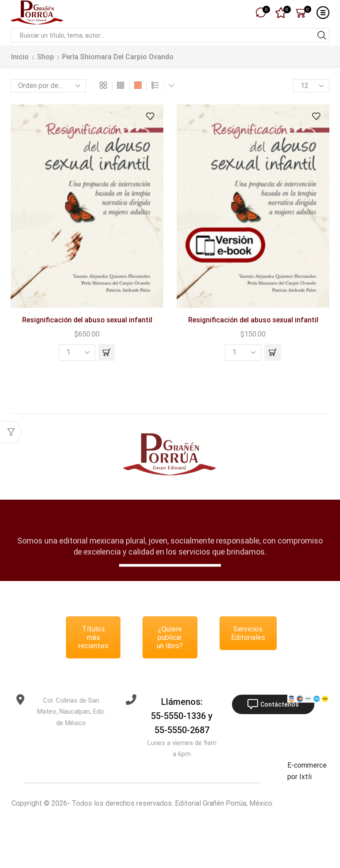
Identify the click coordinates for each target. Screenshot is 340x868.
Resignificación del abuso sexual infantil (87, 320)
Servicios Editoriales (248, 633)
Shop (46, 57)
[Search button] (322, 35)
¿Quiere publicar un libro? (170, 637)
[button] (107, 352)
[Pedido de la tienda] (48, 86)
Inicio (20, 57)
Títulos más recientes (93, 637)
